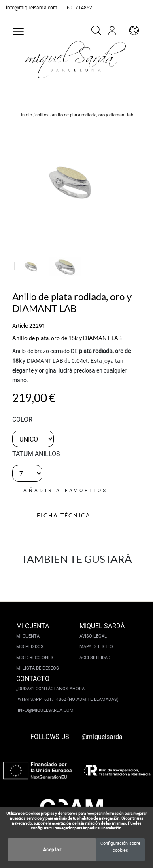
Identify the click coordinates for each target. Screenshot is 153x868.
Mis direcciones (35, 658)
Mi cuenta (28, 636)
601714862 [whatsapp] (80, 8)
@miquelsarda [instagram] (102, 737)
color (22, 419)
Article (20, 326)
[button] (18, 32)
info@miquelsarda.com (32, 8)
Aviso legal (93, 636)
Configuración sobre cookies (120, 847)
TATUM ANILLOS (36, 454)
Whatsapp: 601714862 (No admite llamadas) (68, 699)
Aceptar (52, 850)
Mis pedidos (30, 647)
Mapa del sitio (96, 647)
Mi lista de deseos (38, 668)
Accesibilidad (95, 658)
